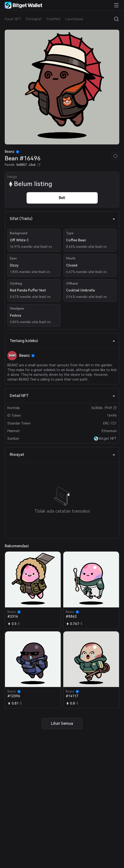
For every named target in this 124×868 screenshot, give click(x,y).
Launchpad (74, 19)
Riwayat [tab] (62, 455)
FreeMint (54, 19)
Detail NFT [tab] (62, 396)
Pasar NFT (13, 19)
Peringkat (34, 19)
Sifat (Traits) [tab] (62, 219)
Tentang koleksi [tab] (62, 341)
